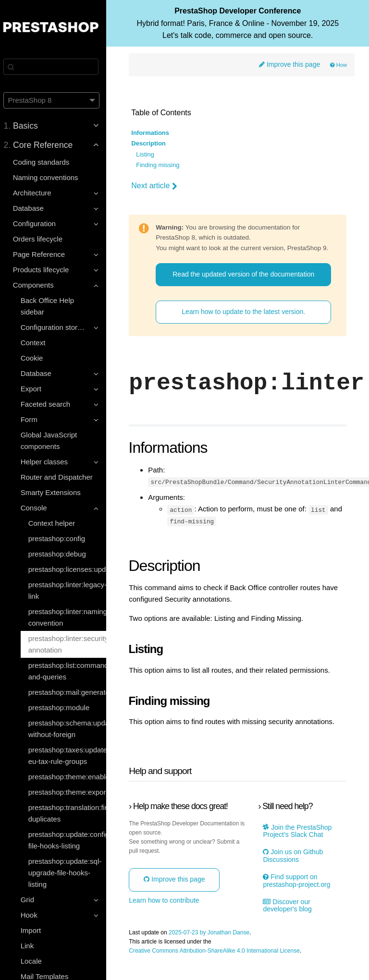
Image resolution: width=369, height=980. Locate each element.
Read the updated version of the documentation (245, 288)
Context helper (56, 523)
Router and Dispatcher (61, 477)
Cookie (36, 358)
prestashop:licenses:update (71, 569)
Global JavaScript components (53, 441)
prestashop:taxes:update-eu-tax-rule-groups (71, 756)
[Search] (55, 67)
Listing (150, 155)
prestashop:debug (61, 554)
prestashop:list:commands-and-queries (71, 671)
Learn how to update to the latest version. (246, 329)
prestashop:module (63, 708)
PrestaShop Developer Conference (240, 28)
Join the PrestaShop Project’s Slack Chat (299, 848)
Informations (155, 133)
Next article (159, 186)
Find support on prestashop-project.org (298, 897)
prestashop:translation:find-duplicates (71, 813)
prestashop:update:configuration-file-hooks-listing (71, 840)
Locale (35, 961)
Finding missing (162, 165)
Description (153, 144)
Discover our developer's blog (289, 922)
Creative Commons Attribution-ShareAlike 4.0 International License (219, 968)
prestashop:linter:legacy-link (71, 590)
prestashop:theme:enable (71, 777)
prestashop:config (61, 538)
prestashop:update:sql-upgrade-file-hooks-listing (69, 873)
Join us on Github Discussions (295, 873)
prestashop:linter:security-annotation (71, 644)
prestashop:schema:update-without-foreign (71, 729)
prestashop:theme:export (71, 792)
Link (31, 946)
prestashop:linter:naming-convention (71, 617)
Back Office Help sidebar (51, 306)
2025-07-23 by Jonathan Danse (214, 950)
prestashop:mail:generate (71, 692)
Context (37, 343)
